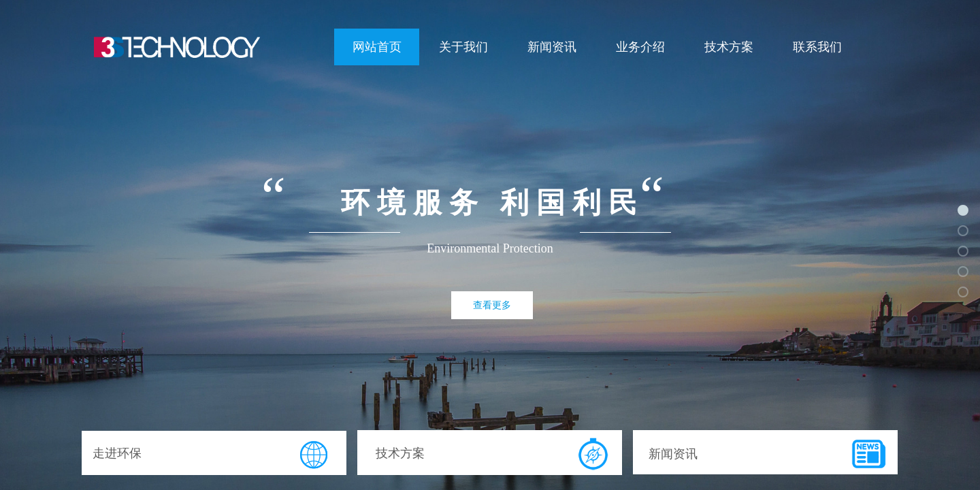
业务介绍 (640, 47)
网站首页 (377, 47)
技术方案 (729, 47)
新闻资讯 (552, 47)
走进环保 (117, 453)
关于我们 (463, 47)
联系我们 (817, 47)
